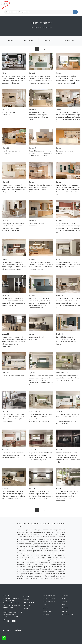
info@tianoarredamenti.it (12, 612)
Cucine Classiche (49, 598)
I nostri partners (29, 602)
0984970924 (11, 614)
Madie (65, 611)
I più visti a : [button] (68, 41)
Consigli (26, 599)
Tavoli (65, 602)
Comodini (46, 614)
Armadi (45, 608)
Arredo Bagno (68, 614)
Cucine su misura (49, 602)
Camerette (47, 611)
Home (32, 27)
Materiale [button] (29, 41)
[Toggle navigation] (79, 5)
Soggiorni (66, 595)
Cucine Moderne (47, 27)
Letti (44, 605)
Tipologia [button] (48, 41)
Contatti (26, 609)
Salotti (65, 598)
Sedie (64, 605)
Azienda (26, 596)
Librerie (65, 608)
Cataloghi (26, 606)
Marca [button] (11, 41)
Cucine (37, 27)
